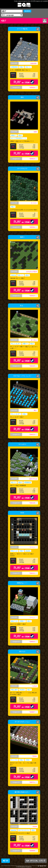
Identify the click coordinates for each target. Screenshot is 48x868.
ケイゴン (34, 203)
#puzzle (14, 830)
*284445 (33, 366)
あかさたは (33, 479)
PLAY (24, 82)
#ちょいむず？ (16, 344)
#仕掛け (22, 690)
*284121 (33, 573)
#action (28, 551)
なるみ (35, 686)
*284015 (33, 642)
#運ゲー (25, 344)
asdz (35, 132)
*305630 (33, 87)
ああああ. (34, 63)
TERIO (35, 756)
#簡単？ (14, 135)
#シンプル (14, 760)
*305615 (33, 159)
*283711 (33, 782)
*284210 (33, 434)
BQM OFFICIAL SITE (36, 861)
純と (35, 410)
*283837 (33, 712)
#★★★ (13, 275)
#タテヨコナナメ (24, 830)
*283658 (33, 851)
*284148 (33, 503)
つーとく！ (33, 547)
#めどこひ (14, 551)
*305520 (33, 296)
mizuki (35, 826)
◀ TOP (6, 861)
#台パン (28, 67)
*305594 (33, 227)
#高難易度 (14, 67)
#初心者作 (14, 690)
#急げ (22, 67)
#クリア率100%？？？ (19, 138)
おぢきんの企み (32, 272)
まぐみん (34, 340)
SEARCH (27, 11)
